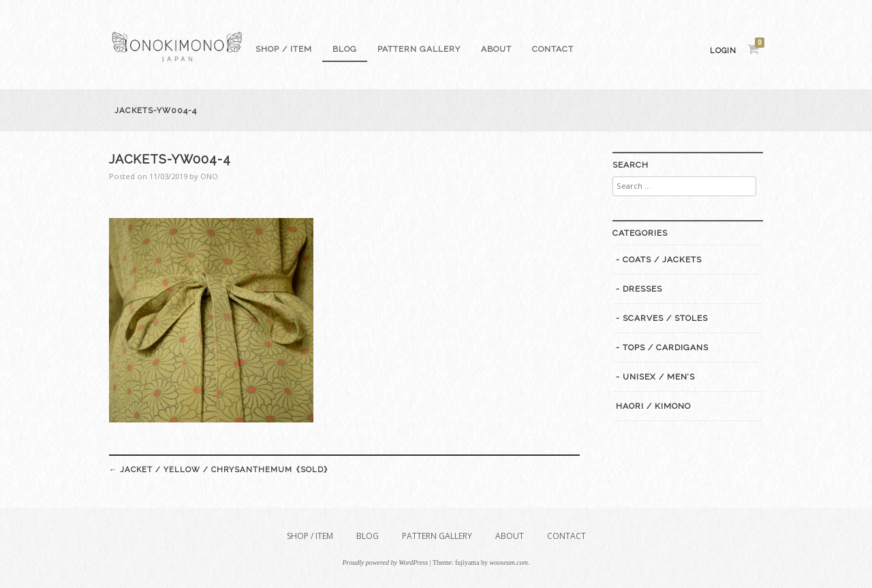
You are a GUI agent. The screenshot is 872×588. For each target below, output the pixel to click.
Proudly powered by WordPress (386, 562)
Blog (345, 49)
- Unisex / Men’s (655, 377)
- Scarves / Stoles (662, 318)
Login (723, 51)
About (496, 49)
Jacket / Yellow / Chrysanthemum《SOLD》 (220, 469)
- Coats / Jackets (659, 260)
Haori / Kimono (653, 406)
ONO (209, 176)
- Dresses (639, 289)
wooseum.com (509, 562)
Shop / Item (284, 49)
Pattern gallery (419, 49)
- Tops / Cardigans (662, 347)
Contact (553, 49)
